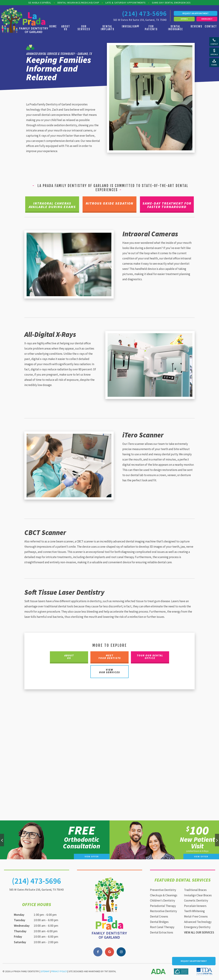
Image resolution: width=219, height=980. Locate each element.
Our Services (84, 28)
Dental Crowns (159, 917)
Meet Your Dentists (110, 657)
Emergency (207, 19)
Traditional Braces (195, 890)
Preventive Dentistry (163, 890)
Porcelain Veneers (195, 906)
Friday (18, 937)
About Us (66, 28)
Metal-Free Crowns (196, 917)
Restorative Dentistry (163, 912)
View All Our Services (199, 933)
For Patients (151, 28)
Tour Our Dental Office (150, 657)
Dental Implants (108, 28)
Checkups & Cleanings (164, 896)
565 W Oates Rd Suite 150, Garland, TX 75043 (140, 20)
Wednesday (22, 926)
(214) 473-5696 (144, 14)
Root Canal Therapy (162, 928)
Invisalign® (131, 26)
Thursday (20, 932)
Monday (19, 915)
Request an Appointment (196, 13)
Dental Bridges (159, 922)
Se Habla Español (40, 3)
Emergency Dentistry (197, 928)
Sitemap (45, 972)
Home (53, 26)
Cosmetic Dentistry (196, 901)
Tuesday (20, 921)
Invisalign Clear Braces (198, 896)
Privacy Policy (59, 972)
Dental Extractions (162, 933)
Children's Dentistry (163, 901)
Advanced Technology (198, 922)
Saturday (20, 943)
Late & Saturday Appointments (126, 3)
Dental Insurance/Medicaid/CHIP (78, 3)
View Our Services (109, 671)
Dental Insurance (176, 28)
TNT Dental (110, 972)
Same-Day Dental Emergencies (171, 3)
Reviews (196, 26)
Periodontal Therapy (163, 906)
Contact (211, 26)
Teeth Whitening (194, 912)
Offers (184, 19)
